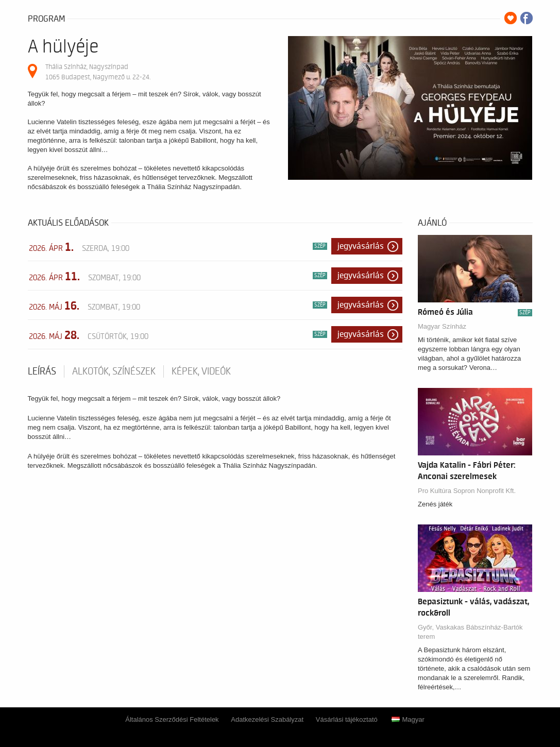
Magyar (408, 719)
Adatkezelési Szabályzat (267, 719)
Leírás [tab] (42, 371)
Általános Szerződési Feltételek (172, 719)
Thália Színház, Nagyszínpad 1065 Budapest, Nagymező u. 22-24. (98, 72)
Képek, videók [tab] (201, 371)
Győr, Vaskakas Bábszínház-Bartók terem (470, 632)
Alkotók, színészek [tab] (114, 371)
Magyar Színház (442, 326)
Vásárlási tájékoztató (347, 719)
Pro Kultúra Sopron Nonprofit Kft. (467, 491)
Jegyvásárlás (361, 246)
